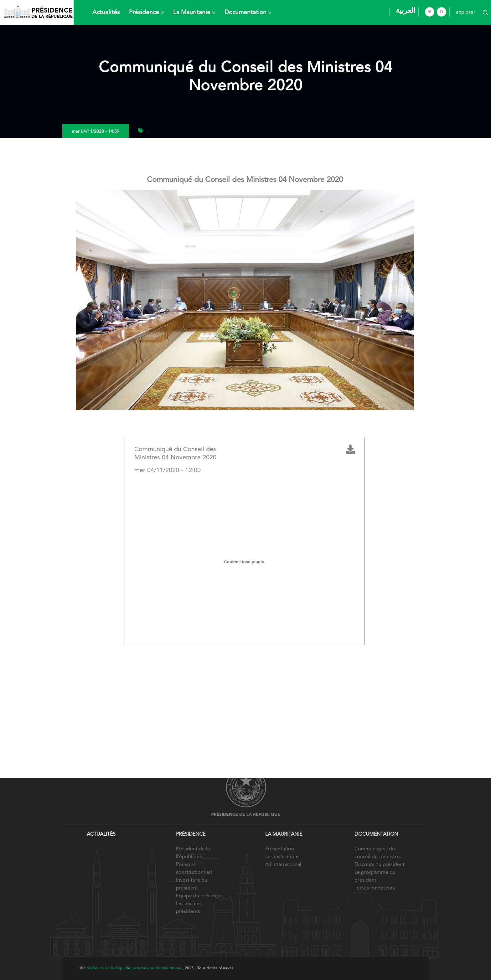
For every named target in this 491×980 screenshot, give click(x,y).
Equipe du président (199, 896)
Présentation (280, 849)
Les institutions (282, 857)
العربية (406, 11)
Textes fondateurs (375, 888)
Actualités (106, 13)
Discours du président (380, 865)
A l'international (283, 865)
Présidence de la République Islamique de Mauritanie (133, 968)
